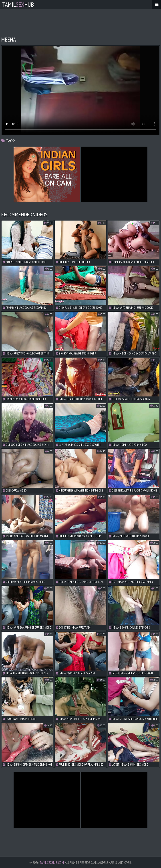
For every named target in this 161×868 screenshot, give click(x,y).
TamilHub (18, 4)
